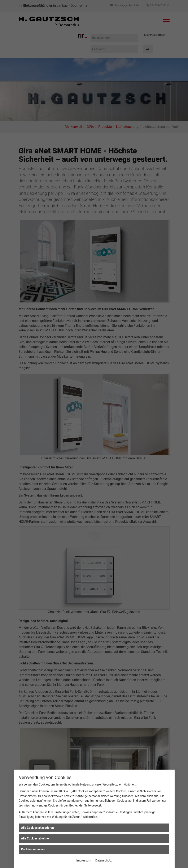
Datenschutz (104, 860)
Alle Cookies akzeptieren (38, 828)
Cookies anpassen (33, 849)
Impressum (84, 860)
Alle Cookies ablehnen (36, 838)
